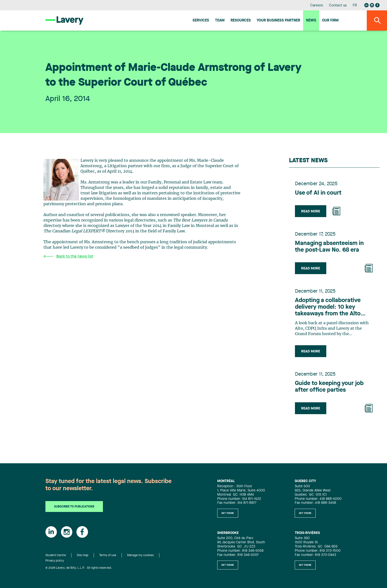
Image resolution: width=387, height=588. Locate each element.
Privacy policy (55, 561)
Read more (311, 211)
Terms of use (108, 555)
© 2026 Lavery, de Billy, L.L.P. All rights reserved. (79, 568)
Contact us (338, 6)
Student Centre (56, 555)
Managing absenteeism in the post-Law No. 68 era (329, 247)
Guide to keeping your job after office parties (329, 387)
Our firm (330, 21)
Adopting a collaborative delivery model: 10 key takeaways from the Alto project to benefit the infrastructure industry (328, 307)
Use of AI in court (318, 193)
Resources (241, 21)
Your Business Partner (278, 21)
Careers (317, 6)
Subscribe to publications (74, 507)
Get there (228, 513)
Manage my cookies (140, 555)
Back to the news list (68, 256)
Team (220, 21)
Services (201, 21)
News (311, 21)
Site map (83, 555)
